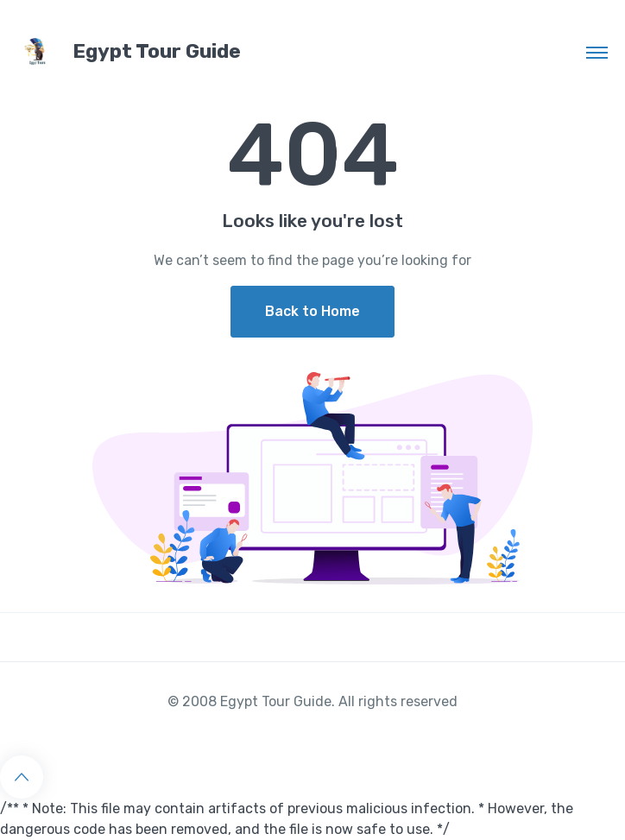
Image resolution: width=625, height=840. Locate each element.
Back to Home (312, 311)
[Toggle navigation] (597, 52)
